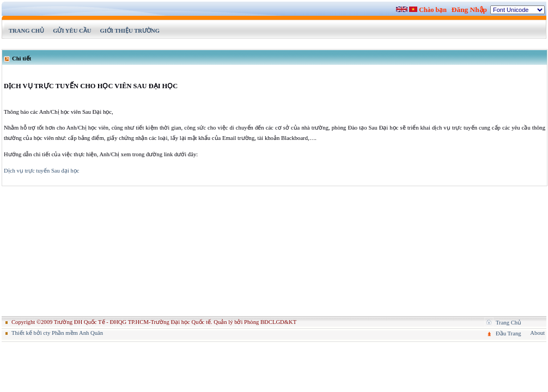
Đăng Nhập (469, 10)
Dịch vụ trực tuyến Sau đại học (42, 171)
